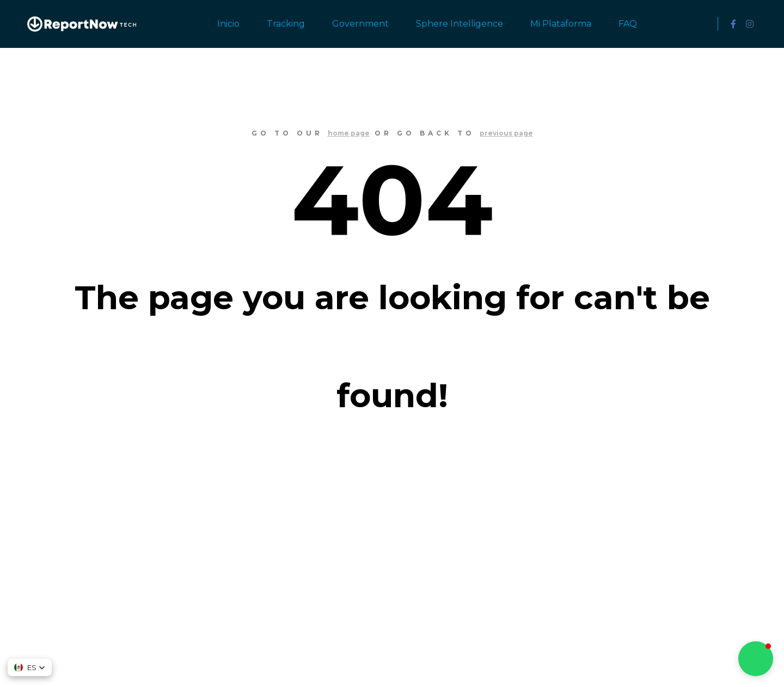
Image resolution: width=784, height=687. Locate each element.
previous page (506, 133)
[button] (30, 667)
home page (349, 133)
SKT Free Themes (399, 660)
